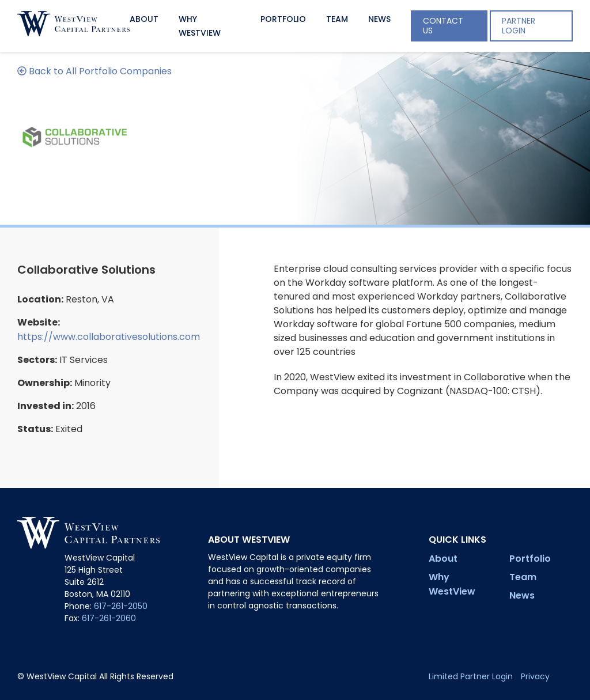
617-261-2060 (109, 618)
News (379, 19)
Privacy (535, 676)
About (144, 19)
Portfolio (283, 19)
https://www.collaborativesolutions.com (109, 337)
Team (337, 19)
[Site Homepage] (73, 26)
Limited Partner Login (471, 676)
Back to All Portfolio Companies (94, 71)
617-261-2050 (121, 606)
